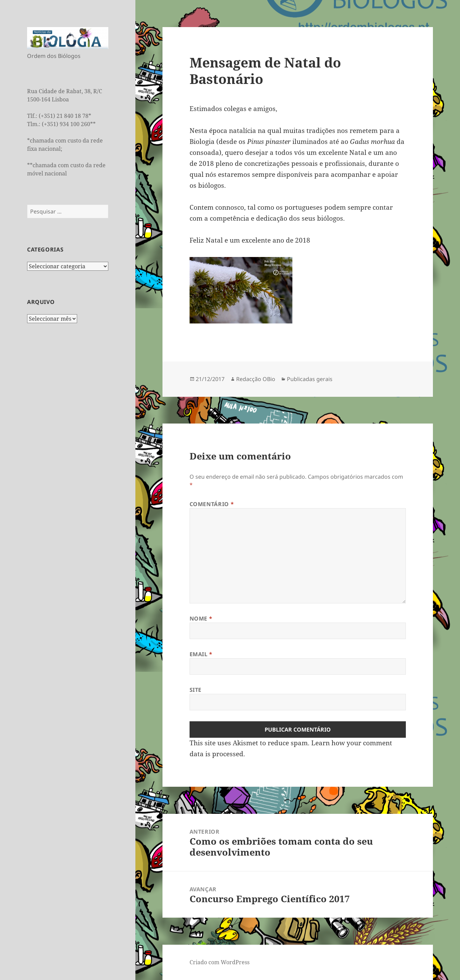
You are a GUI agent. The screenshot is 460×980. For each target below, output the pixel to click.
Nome (201, 618)
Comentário (212, 504)
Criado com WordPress (220, 962)
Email (201, 654)
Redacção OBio (256, 379)
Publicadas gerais (310, 379)
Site (196, 690)
